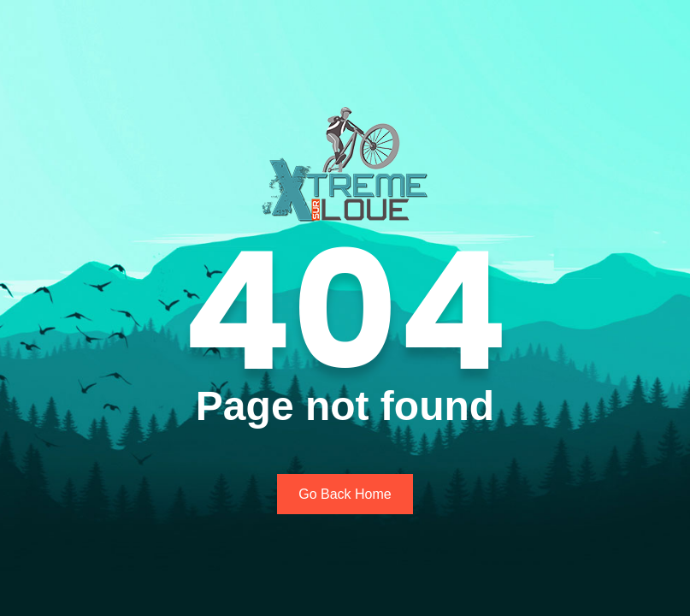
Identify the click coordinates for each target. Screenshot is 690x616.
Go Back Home (345, 494)
